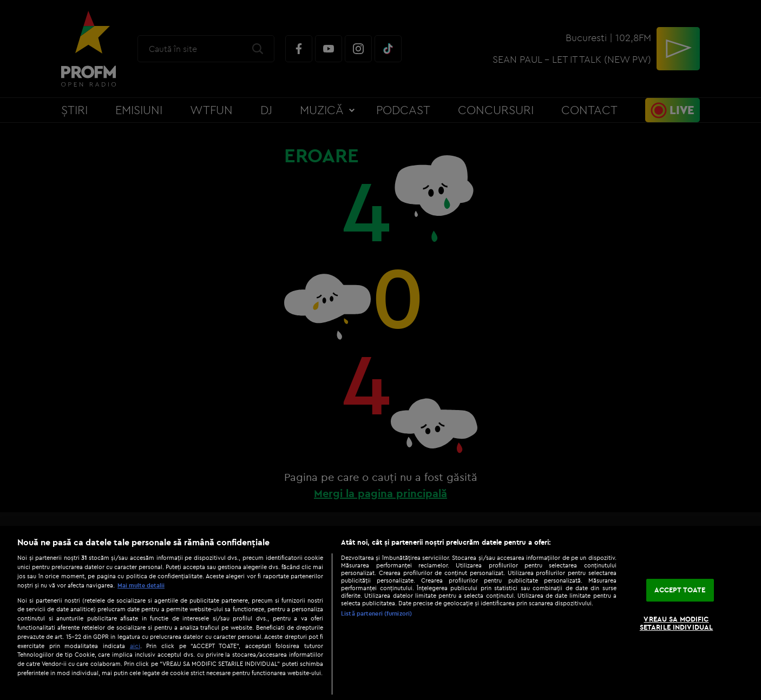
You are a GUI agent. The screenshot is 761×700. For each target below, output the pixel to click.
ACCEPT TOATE (680, 590)
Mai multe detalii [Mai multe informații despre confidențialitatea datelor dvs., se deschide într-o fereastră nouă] (141, 585)
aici (135, 646)
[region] (380, 613)
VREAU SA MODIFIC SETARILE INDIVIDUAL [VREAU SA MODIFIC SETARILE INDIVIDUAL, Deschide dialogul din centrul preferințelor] (676, 623)
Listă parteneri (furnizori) (376, 613)
